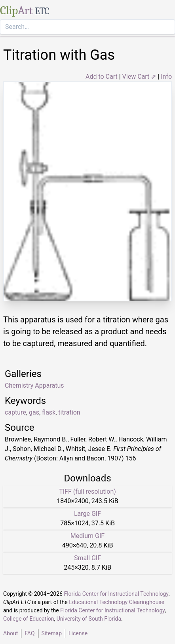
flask (49, 412)
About (10, 633)
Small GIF (87, 558)
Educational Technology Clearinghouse (117, 602)
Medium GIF (87, 536)
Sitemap (52, 633)
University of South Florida (89, 619)
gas (34, 412)
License (78, 633)
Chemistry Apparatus (34, 385)
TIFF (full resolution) (87, 492)
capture (15, 412)
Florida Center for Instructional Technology (116, 594)
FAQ (29, 633)
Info (166, 77)
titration (69, 412)
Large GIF (87, 514)
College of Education (29, 619)
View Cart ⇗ (139, 77)
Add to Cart (102, 77)
